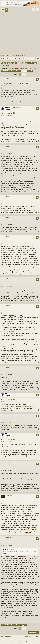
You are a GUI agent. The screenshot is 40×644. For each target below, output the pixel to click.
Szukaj (4, 55)
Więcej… (3, 10)
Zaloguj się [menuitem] (34, 10)
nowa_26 (8, 305)
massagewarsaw (18, 108)
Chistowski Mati (10, 415)
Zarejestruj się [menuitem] (38, 10)
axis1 (7, 78)
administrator (19, 68)
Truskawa (26, 68)
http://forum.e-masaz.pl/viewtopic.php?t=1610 (15, 406)
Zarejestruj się (21, 55)
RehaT (7, 279)
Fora (7, 10)
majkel (7, 196)
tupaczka (9, 495)
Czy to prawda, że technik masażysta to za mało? (19, 64)
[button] (25, 75)
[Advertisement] (20, 33)
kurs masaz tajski (8, 113)
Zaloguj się (11, 55)
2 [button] (23, 74)
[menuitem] (38, 59)
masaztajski (11, 68)
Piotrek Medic (32, 68)
